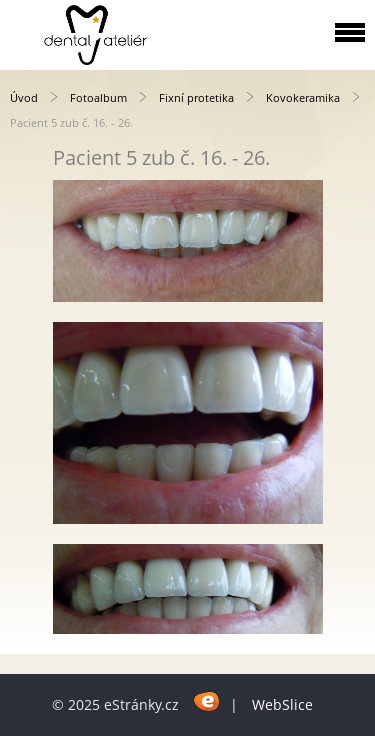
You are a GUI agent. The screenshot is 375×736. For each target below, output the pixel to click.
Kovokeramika (303, 97)
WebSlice (282, 704)
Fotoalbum (98, 97)
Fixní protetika (196, 97)
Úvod (24, 97)
